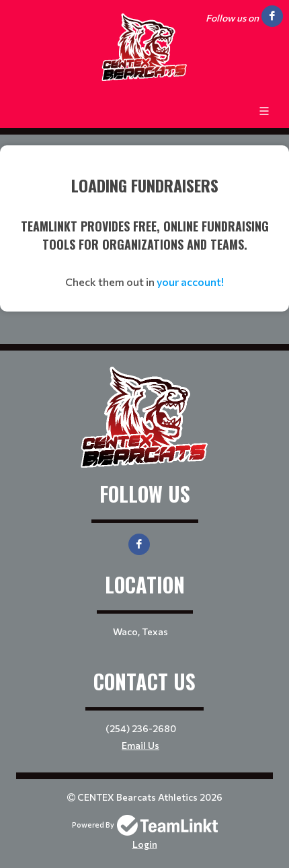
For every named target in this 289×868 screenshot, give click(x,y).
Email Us (140, 745)
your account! (190, 282)
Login (145, 844)
